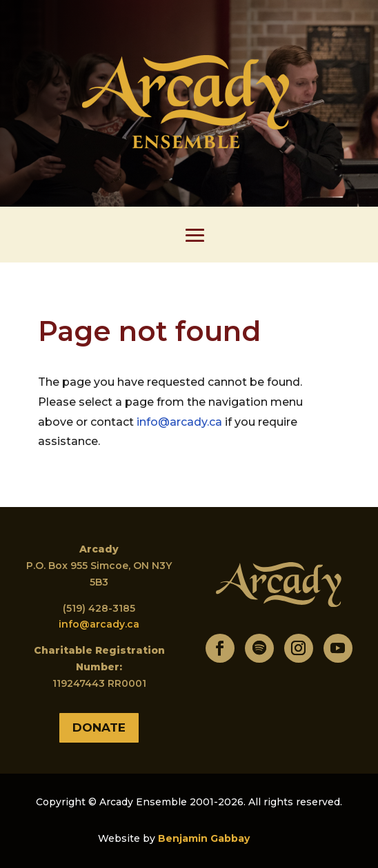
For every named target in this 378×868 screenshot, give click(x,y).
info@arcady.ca (179, 422)
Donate (99, 727)
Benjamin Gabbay (204, 838)
